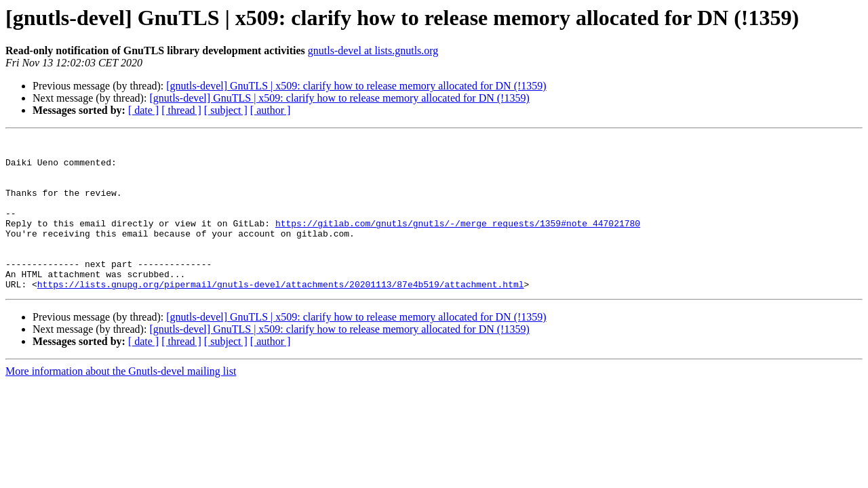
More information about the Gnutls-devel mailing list (121, 402)
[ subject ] (226, 110)
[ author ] (271, 110)
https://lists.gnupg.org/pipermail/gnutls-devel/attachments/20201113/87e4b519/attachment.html (281, 314)
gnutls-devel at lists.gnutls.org (373, 50)
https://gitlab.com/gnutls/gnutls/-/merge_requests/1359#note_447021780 (458, 241)
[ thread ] (181, 110)
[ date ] (143, 110)
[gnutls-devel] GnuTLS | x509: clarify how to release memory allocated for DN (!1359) (356, 86)
